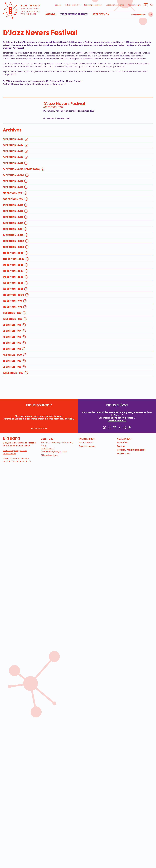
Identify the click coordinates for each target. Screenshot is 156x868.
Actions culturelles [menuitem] (73, 5)
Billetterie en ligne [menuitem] (49, 455)
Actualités (122, 442)
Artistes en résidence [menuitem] (115, 5)
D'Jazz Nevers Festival (64, 103)
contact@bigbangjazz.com (15, 451)
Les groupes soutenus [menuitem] (93, 5)
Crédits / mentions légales (131, 450)
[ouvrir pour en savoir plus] (16, 139)
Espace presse (87, 446)
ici (71, 419)
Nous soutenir (86, 442)
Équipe (121, 446)
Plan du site (123, 453)
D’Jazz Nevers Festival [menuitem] (74, 14)
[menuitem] (151, 14)
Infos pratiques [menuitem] (139, 14)
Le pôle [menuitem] (58, 5)
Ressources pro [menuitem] (134, 5)
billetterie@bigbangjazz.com (54, 451)
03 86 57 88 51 (10, 453)
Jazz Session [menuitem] (101, 14)
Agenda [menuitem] (50, 14)
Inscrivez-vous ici (117, 420)
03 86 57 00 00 (48, 448)
